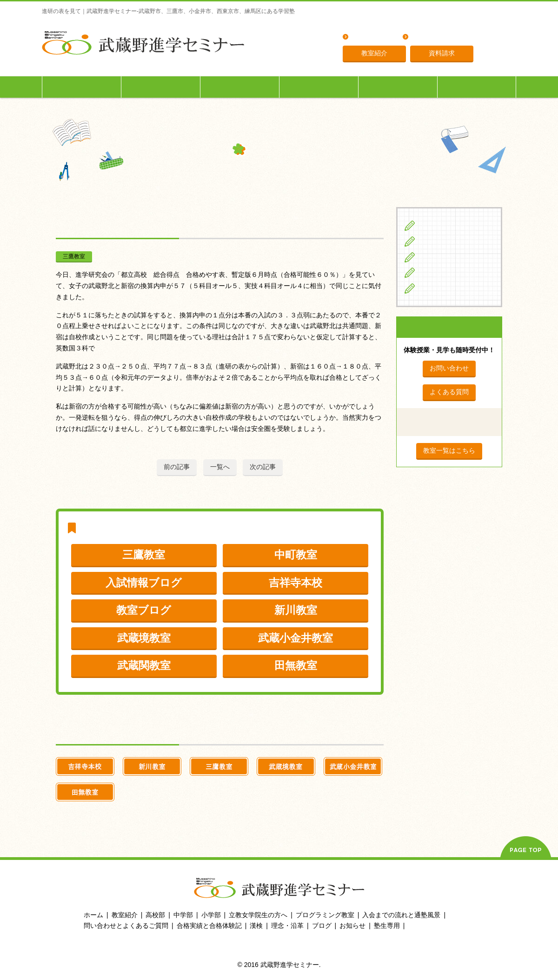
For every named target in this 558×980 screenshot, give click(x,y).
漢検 (256, 926)
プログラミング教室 (325, 915)
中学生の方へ (161, 87)
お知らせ (352, 926)
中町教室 (296, 555)
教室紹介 (374, 53)
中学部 (183, 915)
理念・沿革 (428, 37)
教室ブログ (144, 610)
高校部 (155, 915)
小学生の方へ (82, 87)
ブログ (430, 288)
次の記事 (263, 467)
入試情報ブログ (144, 583)
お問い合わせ (449, 368)
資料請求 (442, 53)
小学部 (211, 915)
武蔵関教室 (144, 665)
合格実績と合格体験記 (209, 926)
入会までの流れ (398, 87)
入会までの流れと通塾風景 (401, 915)
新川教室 (296, 610)
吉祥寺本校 (296, 583)
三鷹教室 (74, 256)
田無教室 (296, 665)
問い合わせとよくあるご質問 (126, 926)
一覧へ (220, 467)
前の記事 (177, 467)
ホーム (93, 915)
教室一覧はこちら (449, 450)
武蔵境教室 (144, 638)
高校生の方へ (240, 87)
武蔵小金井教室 (296, 638)
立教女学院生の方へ (319, 87)
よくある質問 (372, 37)
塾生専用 (477, 87)
